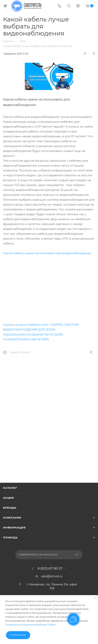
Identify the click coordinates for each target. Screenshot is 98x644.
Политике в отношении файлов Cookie (30, 625)
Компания (12, 518)
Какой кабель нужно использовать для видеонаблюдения (47, 253)
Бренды (10, 508)
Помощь (10, 537)
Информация (14, 528)
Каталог (10, 488)
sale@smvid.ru (52, 576)
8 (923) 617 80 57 (50, 569)
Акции (9, 498)
